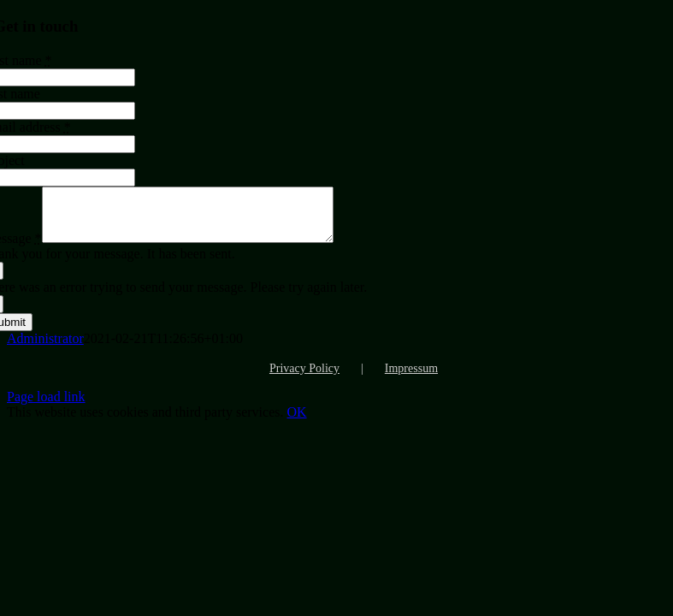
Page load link (46, 407)
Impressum (411, 379)
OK (296, 422)
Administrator (45, 349)
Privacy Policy (304, 379)
